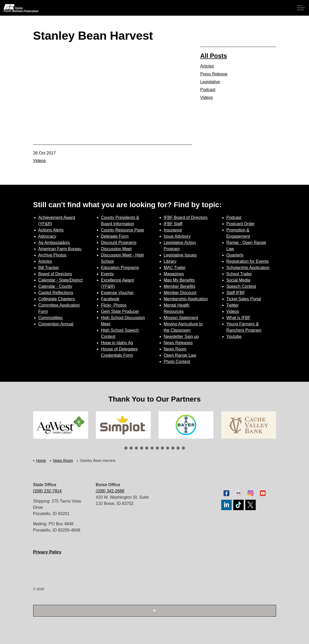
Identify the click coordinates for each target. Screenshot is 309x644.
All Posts (214, 56)
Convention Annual (56, 324)
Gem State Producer (120, 311)
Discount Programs (119, 243)
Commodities (51, 318)
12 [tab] (183, 448)
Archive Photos (53, 255)
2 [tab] (131, 448)
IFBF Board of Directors (186, 217)
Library (170, 261)
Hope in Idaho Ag (117, 343)
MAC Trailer (175, 268)
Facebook (110, 299)
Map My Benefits (179, 280)
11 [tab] (178, 448)
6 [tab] (152, 448)
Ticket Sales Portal (244, 299)
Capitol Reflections (56, 293)
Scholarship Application (248, 268)
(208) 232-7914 (47, 491)
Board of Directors (55, 274)
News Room (175, 349)
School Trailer (239, 274)
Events (107, 274)
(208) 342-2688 (110, 491)
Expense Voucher (117, 293)
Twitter (233, 305)
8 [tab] (162, 448)
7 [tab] (157, 448)
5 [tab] (147, 448)
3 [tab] (136, 448)
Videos (40, 161)
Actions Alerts (51, 230)
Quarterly (235, 255)
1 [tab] (126, 448)
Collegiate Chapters (57, 299)
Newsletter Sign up (181, 336)
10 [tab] (173, 448)
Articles (207, 66)
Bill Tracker (49, 268)
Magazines (174, 274)
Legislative (210, 82)
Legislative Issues (180, 255)
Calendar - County (55, 286)
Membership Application (186, 299)
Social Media (238, 280)
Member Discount (180, 293)
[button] (155, 611)
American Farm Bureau (60, 249)
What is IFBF (238, 318)
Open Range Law (180, 355)
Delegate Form (115, 236)
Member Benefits (180, 286)
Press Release (214, 74)
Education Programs (120, 268)
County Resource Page (123, 230)
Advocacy (47, 236)
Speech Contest (241, 286)
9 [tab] (168, 448)
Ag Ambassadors (54, 243)
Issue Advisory (177, 236)
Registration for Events (248, 261)
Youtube (234, 336)
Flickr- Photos (114, 305)
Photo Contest (177, 362)
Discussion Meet (116, 249)
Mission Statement (181, 318)
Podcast (208, 90)
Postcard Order (241, 224)
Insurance (173, 230)
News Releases (178, 343)
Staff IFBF (236, 293)
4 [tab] (142, 448)
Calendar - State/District (61, 280)
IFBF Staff (173, 224)
